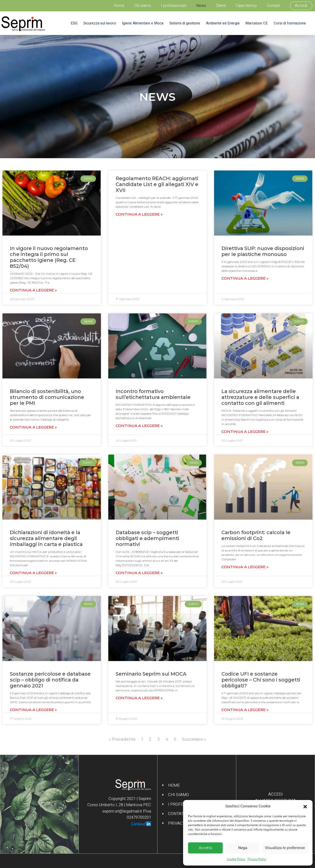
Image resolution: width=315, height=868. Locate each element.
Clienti (221, 6)
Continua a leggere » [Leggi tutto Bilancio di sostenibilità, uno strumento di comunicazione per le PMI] (33, 427)
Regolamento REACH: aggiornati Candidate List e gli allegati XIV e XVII (157, 184)
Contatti (273, 6)
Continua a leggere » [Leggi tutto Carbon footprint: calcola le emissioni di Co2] (245, 567)
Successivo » (194, 739)
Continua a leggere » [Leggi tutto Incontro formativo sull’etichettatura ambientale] (139, 426)
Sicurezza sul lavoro (100, 23)
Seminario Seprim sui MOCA (151, 674)
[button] (305, 806)
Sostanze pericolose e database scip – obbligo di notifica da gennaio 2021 (50, 680)
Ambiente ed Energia (223, 23)
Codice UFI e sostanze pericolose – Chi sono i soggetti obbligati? (261, 680)
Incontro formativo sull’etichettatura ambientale (153, 394)
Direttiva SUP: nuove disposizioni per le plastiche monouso (263, 251)
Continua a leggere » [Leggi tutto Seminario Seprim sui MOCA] (139, 698)
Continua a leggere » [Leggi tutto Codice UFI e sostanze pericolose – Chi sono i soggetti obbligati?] (245, 710)
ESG (74, 23)
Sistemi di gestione (185, 23)
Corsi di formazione (290, 23)
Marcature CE (257, 23)
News (201, 6)
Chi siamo (143, 6)
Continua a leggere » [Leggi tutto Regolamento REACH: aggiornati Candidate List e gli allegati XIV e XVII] (139, 214)
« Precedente (122, 739)
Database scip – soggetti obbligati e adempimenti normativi (147, 538)
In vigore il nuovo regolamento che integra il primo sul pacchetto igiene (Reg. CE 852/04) (49, 257)
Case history (246, 6)
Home (119, 6)
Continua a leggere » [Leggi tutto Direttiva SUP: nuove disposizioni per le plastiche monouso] (245, 278)
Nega (243, 848)
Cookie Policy (236, 859)
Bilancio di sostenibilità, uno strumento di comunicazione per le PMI (47, 397)
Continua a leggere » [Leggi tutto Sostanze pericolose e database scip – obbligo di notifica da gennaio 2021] (33, 710)
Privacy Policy (257, 859)
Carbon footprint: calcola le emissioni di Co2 (256, 535)
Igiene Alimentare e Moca (143, 23)
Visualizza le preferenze (285, 848)
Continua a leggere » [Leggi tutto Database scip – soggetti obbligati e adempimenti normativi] (139, 573)
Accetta (205, 848)
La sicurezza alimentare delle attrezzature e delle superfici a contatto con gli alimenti (260, 397)
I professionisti (174, 6)
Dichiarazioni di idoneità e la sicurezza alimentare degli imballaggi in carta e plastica (46, 538)
